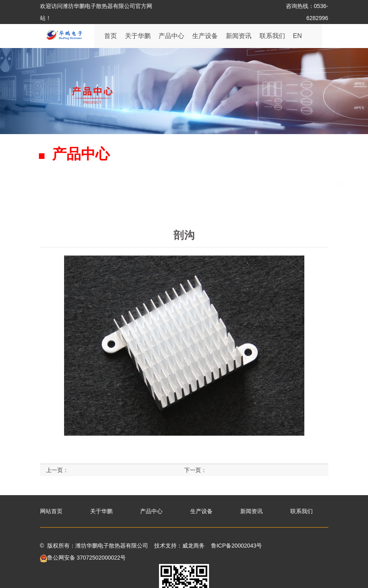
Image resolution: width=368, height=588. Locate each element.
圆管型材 (284, 164)
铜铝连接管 (243, 164)
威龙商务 (193, 546)
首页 (111, 36)
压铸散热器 (205, 184)
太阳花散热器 (158, 184)
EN (298, 36)
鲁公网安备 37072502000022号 (83, 558)
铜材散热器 (249, 184)
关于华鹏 (138, 36)
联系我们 (272, 36)
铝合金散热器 (158, 144)
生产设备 (205, 36)
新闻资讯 (239, 36)
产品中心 (171, 36)
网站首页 (51, 511)
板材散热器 (205, 144)
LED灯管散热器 (298, 184)
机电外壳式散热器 (163, 164)
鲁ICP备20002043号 (237, 546)
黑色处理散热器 (254, 144)
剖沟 (207, 164)
